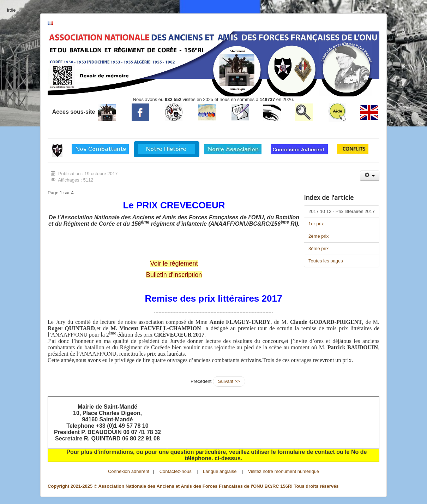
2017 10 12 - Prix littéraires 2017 (342, 211)
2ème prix (318, 236)
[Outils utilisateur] (370, 176)
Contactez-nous (176, 471)
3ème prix (318, 248)
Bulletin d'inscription (174, 275)
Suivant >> (229, 381)
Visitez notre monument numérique (284, 471)
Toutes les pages (326, 261)
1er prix (316, 224)
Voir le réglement (174, 263)
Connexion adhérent (129, 471)
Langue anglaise (220, 471)
